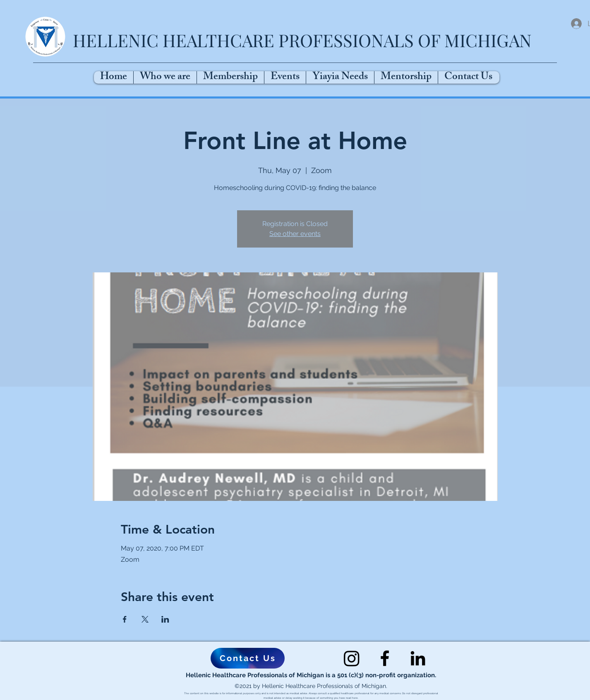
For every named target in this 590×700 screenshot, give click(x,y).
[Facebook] (385, 658)
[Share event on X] (145, 619)
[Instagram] (352, 658)
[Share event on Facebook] (125, 619)
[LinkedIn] (418, 658)
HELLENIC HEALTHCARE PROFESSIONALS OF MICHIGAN (302, 40)
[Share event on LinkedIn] (165, 619)
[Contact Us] (248, 658)
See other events (295, 234)
